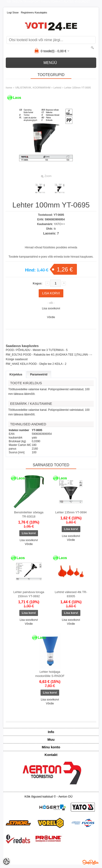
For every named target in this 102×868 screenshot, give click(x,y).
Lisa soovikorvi (51, 308)
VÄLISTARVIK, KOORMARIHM (33, 88)
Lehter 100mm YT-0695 (77, 88)
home (9, 88)
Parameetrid (39, 374)
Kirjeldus (16, 374)
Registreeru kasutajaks (34, 12)
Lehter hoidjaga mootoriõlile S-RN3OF (50, 674)
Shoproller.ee (90, 862)
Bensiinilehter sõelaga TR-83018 (29, 514)
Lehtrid (57, 88)
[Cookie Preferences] (6, 862)
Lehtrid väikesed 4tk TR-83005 (71, 594)
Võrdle (51, 317)
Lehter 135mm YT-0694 (71, 512)
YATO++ (59, 224)
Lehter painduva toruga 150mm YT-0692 (29, 594)
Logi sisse (13, 12)
